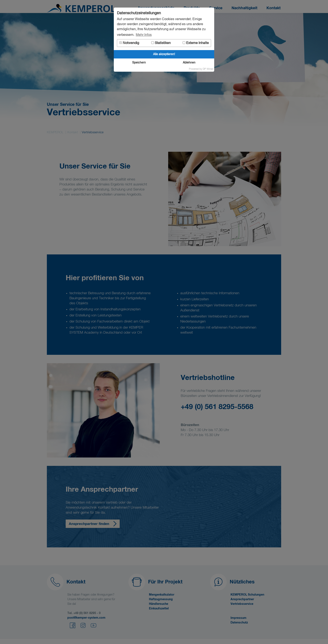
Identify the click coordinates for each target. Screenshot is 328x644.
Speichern (139, 63)
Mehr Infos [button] (144, 35)
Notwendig (129, 43)
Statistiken (161, 43)
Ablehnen (189, 63)
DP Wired (208, 69)
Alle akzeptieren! (164, 54)
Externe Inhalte (196, 43)
